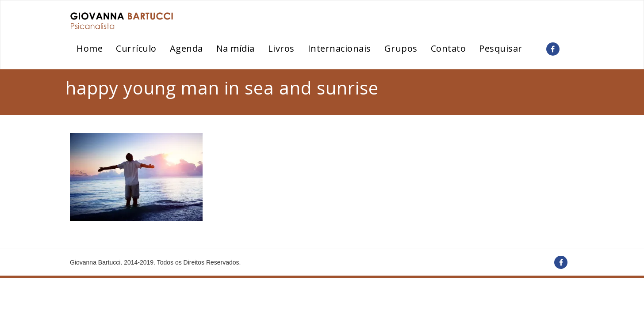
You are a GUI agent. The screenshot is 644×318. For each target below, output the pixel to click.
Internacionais (339, 48)
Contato (448, 48)
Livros (281, 48)
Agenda (186, 48)
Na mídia (236, 48)
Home (90, 48)
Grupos (401, 48)
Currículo (136, 48)
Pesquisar (501, 48)
